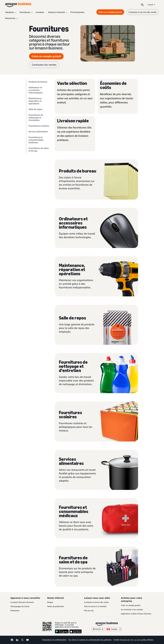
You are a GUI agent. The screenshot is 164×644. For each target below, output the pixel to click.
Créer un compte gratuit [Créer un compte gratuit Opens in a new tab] (110, 12)
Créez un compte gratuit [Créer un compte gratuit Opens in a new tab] (46, 56)
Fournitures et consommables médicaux (36, 140)
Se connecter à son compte (132, 609)
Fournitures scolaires (39, 126)
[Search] (142, 5)
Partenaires (15, 610)
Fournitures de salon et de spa (39, 149)
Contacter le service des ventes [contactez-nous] (143, 12)
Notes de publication (56, 606)
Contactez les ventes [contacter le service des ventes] (44, 65)
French (152, 5)
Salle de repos (35, 109)
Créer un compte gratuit (131, 605)
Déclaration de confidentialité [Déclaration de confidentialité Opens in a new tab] (54, 640)
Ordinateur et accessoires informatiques (36, 90)
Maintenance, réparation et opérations (35, 101)
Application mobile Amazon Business (136, 614)
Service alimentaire (38, 132)
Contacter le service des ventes (96, 602)
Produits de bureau (38, 82)
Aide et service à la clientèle (95, 606)
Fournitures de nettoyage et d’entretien (36, 118)
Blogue (50, 602)
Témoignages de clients (20, 606)
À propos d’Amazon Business (22, 602)
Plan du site (89, 610)
